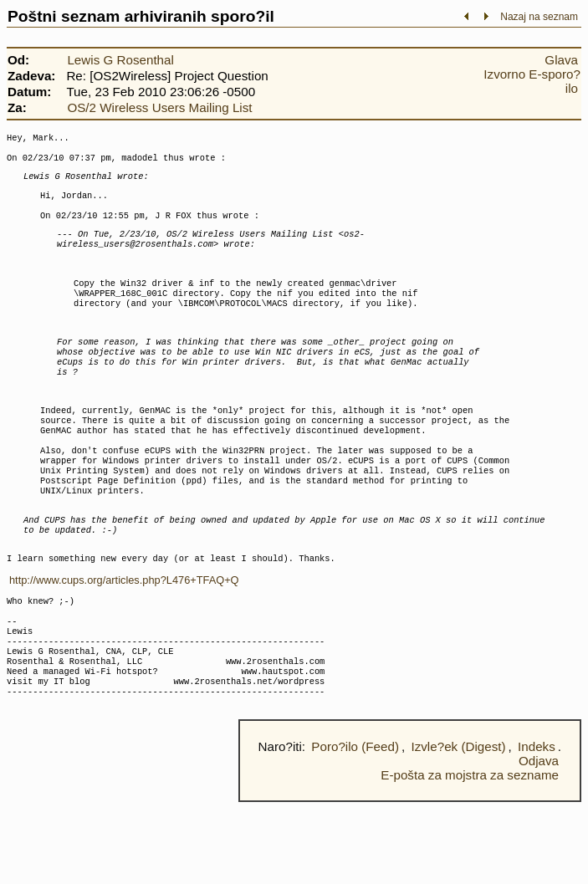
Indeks (537, 828)
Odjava (539, 843)
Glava (561, 60)
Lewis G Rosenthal (120, 60)
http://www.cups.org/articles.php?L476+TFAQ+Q (124, 642)
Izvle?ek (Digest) (458, 828)
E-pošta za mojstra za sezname (470, 857)
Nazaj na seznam (539, 17)
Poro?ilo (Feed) (355, 828)
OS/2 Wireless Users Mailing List (159, 107)
